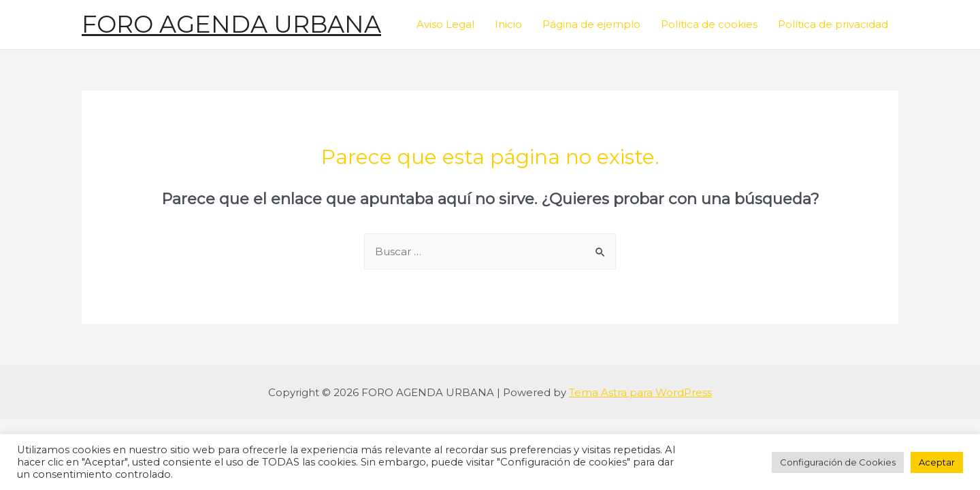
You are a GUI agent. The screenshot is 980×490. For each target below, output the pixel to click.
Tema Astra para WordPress (640, 392)
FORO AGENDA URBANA (231, 24)
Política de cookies (709, 24)
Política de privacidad (833, 24)
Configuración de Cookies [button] (838, 462)
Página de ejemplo (591, 24)
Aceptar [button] (937, 462)
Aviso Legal (445, 24)
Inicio (508, 24)
